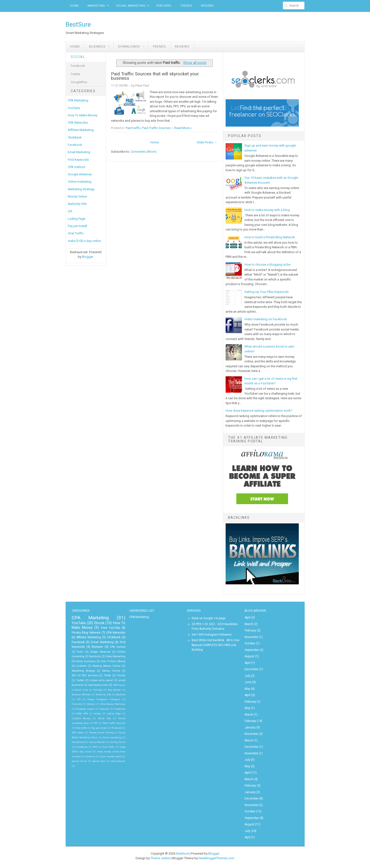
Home (74, 6)
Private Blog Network (86, 633)
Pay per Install (77, 226)
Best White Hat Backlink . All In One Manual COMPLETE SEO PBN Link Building (215, 645)
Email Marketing (79, 152)
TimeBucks (82, 747)
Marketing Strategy (81, 189)
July (247, 676)
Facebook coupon (85, 709)
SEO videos (78, 733)
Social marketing (112, 737)
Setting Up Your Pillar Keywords (266, 292)
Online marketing (80, 182)
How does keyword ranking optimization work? (259, 411)
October (250, 643)
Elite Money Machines (113, 704)
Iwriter (97, 713)
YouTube (74, 108)
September (252, 650)
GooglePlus (79, 82)
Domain (91, 704)
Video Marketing (115, 656)
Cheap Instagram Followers (104, 699)
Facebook (78, 66)
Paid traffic (133, 128)
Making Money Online (107, 666)
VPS (95, 747)
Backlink (121, 694)
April (248, 618)
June (248, 682)
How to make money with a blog (267, 210)
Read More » (183, 128)
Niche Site (104, 718)
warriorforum (118, 761)
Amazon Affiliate (81, 694)
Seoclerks (95, 656)
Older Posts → (207, 142)
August (250, 656)
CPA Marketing (78, 100)
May (247, 689)
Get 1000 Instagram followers (212, 635)
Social (78, 57)
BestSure (78, 24)
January (250, 728)
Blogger (87, 257)
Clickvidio (77, 704)
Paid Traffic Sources (156, 128)
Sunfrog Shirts (117, 742)
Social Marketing (131, 6)
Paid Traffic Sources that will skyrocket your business (155, 76)
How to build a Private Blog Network (270, 237)
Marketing (96, 6)
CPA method (76, 167)
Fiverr (80, 652)
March (249, 624)
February (250, 630)
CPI (70, 211)
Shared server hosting (101, 733)
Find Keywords (78, 160)
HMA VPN (82, 713)
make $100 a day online (84, 241)
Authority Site (77, 204)
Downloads (129, 46)
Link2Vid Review (81, 718)
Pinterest (117, 728)
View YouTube (110, 628)
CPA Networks (78, 123)
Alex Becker (115, 690)
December (252, 669)
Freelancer (120, 709)
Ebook (99, 623)
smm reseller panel (111, 756)
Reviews (207, 6)
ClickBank (75, 137)
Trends (186, 6)
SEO (74, 675)
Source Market (97, 742)
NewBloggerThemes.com (216, 858)
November (251, 637)
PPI (96, 723)
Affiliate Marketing (81, 130)
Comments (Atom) (144, 152)
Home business (86, 661)
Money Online (77, 196)
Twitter (75, 74)
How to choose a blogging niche (267, 264)
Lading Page (77, 219)
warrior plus (99, 761)
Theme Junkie (160, 858)
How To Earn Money (113, 661)
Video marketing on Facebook (266, 319)
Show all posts (195, 63)
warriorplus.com (98, 685)
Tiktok (107, 675)
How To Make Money (83, 115)
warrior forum (79, 761)
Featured (164, 6)
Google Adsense (80, 174)
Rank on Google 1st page (209, 618)
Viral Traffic (76, 233)
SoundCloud (78, 742)
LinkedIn (81, 666)
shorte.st (90, 756)
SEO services (90, 675)
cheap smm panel (101, 680)
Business (97, 46)
